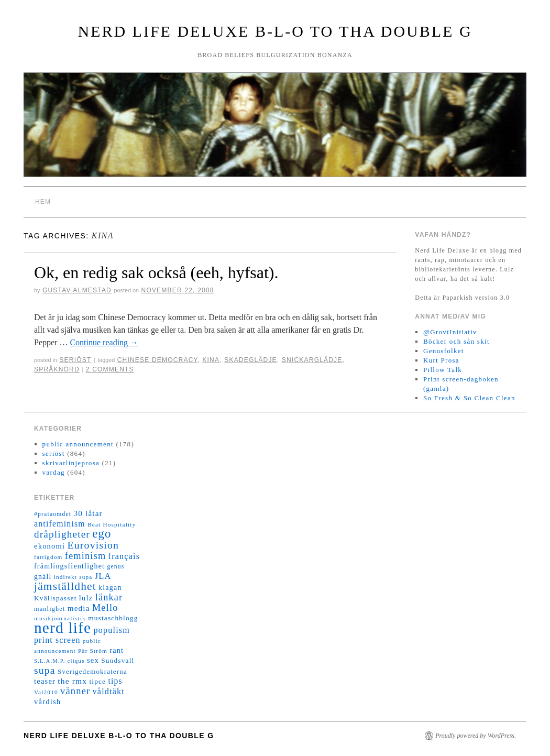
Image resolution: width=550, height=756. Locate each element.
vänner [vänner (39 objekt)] (75, 691)
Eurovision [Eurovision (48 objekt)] (93, 545)
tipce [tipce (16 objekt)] (97, 681)
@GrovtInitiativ (450, 332)
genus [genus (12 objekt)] (115, 567)
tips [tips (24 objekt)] (115, 681)
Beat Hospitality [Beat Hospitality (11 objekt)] (112, 524)
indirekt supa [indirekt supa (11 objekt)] (73, 577)
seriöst (75, 360)
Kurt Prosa (441, 360)
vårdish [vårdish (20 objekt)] (47, 702)
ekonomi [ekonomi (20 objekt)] (49, 546)
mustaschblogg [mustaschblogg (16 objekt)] (113, 618)
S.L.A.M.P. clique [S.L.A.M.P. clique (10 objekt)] (59, 661)
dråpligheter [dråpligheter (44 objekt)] (62, 534)
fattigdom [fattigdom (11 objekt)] (48, 557)
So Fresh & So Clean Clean (469, 398)
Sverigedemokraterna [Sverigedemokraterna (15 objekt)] (92, 672)
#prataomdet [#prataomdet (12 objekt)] (53, 514)
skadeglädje (251, 360)
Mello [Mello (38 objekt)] (105, 608)
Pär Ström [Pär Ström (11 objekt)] (93, 651)
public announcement (78, 444)
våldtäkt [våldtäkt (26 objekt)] (109, 691)
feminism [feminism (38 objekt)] (86, 556)
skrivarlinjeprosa (71, 463)
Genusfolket (444, 351)
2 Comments (110, 369)
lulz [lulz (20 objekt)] (86, 598)
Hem (43, 202)
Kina (211, 360)
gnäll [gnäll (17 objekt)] (43, 577)
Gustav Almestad (77, 290)
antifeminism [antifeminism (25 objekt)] (60, 524)
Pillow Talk (443, 370)
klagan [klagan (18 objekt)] (110, 588)
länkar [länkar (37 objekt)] (109, 597)
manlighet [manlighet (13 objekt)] (50, 609)
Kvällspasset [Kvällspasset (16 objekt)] (56, 598)
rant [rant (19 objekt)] (117, 650)
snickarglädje (312, 360)
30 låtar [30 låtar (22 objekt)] (88, 513)
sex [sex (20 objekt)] (93, 660)
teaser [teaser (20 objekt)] (45, 681)
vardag (54, 472)
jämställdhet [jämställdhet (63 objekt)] (65, 586)
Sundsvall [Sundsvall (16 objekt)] (118, 660)
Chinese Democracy (158, 360)
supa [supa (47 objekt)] (45, 670)
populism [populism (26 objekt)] (112, 630)
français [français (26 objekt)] (124, 556)
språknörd (57, 369)
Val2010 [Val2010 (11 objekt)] (46, 692)
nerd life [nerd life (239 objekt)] (63, 628)
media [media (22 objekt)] (79, 608)
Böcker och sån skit (456, 341)
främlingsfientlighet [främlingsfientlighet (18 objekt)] (69, 566)
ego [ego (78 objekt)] (102, 534)
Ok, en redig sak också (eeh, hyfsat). (156, 272)
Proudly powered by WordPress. (476, 736)
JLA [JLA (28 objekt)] (103, 576)
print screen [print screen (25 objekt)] (57, 640)
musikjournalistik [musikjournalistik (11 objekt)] (60, 618)
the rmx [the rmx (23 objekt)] (72, 681)
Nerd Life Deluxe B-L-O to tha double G (275, 31)
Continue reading (104, 342)
